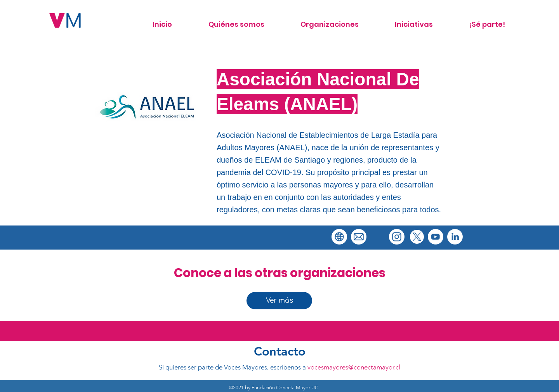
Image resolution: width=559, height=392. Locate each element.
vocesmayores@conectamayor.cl (354, 367)
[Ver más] (279, 301)
